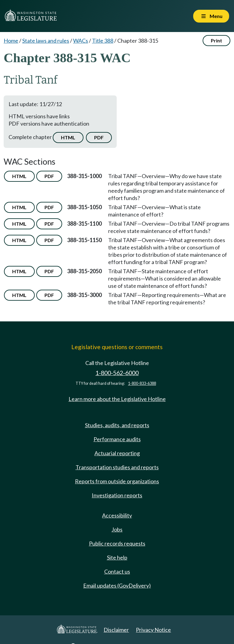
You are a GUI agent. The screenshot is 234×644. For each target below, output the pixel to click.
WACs (81, 41)
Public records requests (117, 543)
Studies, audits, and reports (117, 425)
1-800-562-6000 (117, 373)
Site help (117, 557)
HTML (68, 137)
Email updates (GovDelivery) (117, 585)
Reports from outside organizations (117, 481)
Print (216, 40)
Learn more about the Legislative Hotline (117, 399)
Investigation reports (117, 495)
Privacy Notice (153, 630)
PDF (99, 137)
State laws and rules (46, 41)
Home (11, 41)
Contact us (117, 571)
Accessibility (117, 515)
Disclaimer (116, 630)
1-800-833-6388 (142, 383)
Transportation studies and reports (117, 467)
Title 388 (103, 41)
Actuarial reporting (117, 453)
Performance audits (117, 439)
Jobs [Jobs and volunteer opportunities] (117, 529)
